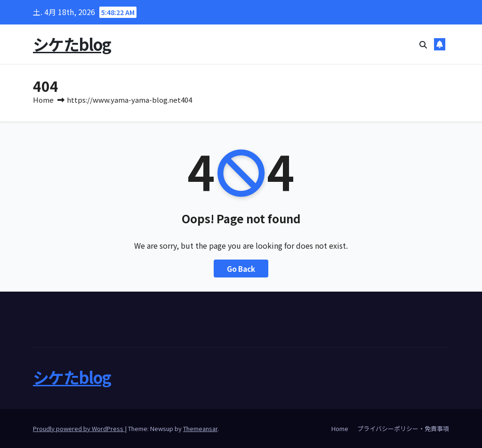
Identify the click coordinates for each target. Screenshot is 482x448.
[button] (423, 44)
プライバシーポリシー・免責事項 (403, 428)
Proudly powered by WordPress (79, 428)
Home (43, 100)
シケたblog (72, 44)
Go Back (241, 269)
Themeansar (200, 428)
